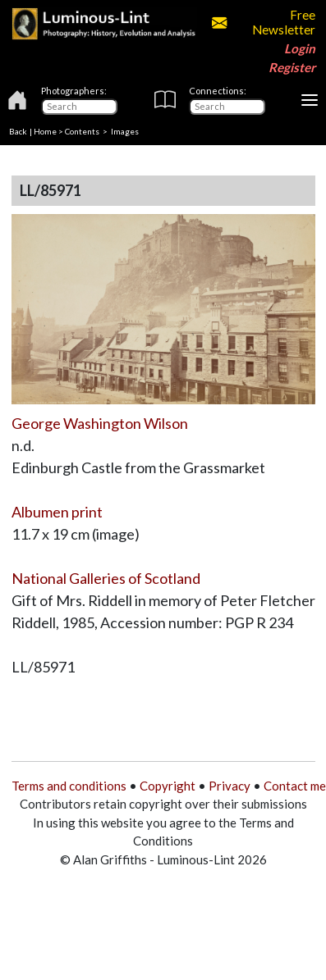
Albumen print (57, 512)
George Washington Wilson (100, 423)
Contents (82, 131)
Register (292, 67)
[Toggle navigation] (310, 100)
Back (18, 131)
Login (300, 48)
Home (45, 131)
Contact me (295, 786)
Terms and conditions (69, 786)
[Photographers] (79, 107)
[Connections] (227, 107)
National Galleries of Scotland (106, 578)
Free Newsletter (264, 22)
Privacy (230, 786)
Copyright (168, 786)
